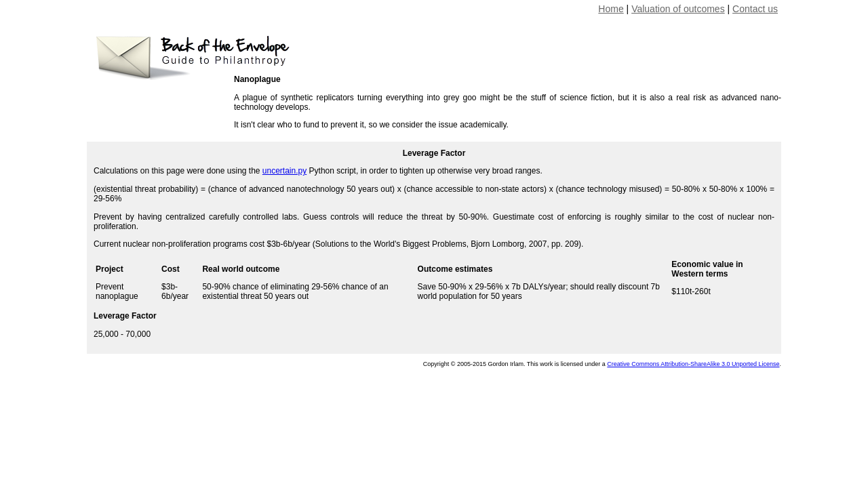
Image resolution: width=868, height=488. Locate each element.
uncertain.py (284, 171)
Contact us (755, 9)
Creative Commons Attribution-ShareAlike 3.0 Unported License (693, 364)
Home (611, 9)
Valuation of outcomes (678, 9)
